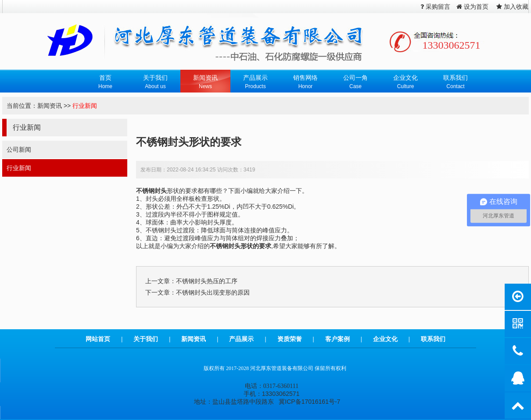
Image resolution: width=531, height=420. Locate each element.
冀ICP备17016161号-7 (309, 402)
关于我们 (146, 339)
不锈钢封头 (151, 191)
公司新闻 (19, 149)
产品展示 (241, 339)
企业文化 (385, 339)
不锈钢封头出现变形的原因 (213, 292)
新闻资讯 (50, 106)
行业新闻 (85, 106)
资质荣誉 (290, 339)
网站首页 (98, 339)
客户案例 (337, 339)
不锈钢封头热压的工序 (207, 281)
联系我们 (433, 339)
